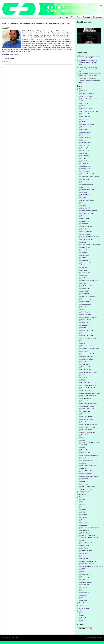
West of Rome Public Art (88, 471)
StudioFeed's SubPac (88, 409)
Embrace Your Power (87, 213)
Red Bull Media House (88, 356)
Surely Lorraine (86, 411)
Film (82, 540)
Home (61, 17)
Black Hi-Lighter (86, 137)
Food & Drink (85, 545)
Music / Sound (85, 574)
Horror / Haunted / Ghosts (89, 561)
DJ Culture (84, 523)
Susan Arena (85, 414)
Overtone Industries (87, 330)
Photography (85, 585)
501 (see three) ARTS (88, 96)
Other (81, 611)
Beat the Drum (86, 132)
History (83, 556)
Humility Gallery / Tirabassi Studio (91, 245)
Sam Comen (85, 377)
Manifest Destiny (86, 299)
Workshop (84, 600)
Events (83, 615)
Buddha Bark (85, 156)
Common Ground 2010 (88, 174)
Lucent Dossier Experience (89, 296)
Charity (83, 512)
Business (84, 507)
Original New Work (87, 582)
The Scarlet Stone (86, 430)
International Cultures (88, 564)
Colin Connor (85, 171)
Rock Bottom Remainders (89, 367)
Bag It (83, 122)
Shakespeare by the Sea (88, 385)
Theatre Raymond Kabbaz (89, 432)
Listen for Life (85, 288)
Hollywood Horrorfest (87, 239)
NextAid (84, 328)
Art (82, 502)
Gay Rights (84, 548)
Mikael (83, 309)
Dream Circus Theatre (88, 200)
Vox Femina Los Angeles (88, 466)
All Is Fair (84, 106)
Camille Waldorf (86, 161)
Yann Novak (85, 484)
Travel (83, 598)
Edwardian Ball (86, 208)
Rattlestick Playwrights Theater (90, 349)
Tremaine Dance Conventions (90, 455)
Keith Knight (85, 275)
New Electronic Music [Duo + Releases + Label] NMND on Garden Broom (90, 80)
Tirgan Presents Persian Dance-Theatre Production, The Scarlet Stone (88, 62)
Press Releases (86, 618)
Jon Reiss (84, 270)
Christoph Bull (85, 164)
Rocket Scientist (86, 369)
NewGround (85, 325)
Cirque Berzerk (86, 166)
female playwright (84, 492)
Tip (82, 621)
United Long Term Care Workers (91, 458)
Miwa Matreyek (86, 312)
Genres (81, 497)
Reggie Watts (85, 364)
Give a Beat (85, 224)
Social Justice (85, 587)
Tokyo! (83, 440)
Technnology (85, 592)
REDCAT (84, 362)
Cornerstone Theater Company (90, 177)
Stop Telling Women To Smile (90, 404)
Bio (82, 613)
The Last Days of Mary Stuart (90, 424)
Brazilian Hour (85, 150)
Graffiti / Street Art (86, 551)
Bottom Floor (85, 145)
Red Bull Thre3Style (87, 359)
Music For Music (86, 320)
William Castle (85, 481)
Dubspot (84, 205)
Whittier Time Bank (87, 473)
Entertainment (85, 530)
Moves (81, 606)
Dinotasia (84, 192)
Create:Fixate (85, 179)
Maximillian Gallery (87, 304)
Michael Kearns (86, 307)
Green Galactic (86, 229)
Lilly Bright (84, 283)
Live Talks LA (85, 291)
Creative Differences (87, 182)
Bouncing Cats (86, 148)
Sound (83, 590)
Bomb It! (84, 140)
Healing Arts (85, 553)
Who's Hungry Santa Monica (90, 476)
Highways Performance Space (90, 237)
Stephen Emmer (86, 398)
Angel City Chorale (87, 109)
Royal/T (84, 375)
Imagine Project (86, 247)
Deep (83, 187)
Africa (83, 499)
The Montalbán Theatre (88, 427)
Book (83, 504)
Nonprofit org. (85, 577)
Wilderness (84, 479)
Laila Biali (84, 278)
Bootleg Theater (86, 143)
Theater (84, 595)
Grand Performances (87, 226)
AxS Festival (85, 119)
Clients (81, 89)
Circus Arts (84, 515)
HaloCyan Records (87, 232)
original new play (84, 608)
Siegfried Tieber (86, 390)
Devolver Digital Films (88, 190)
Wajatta (83, 468)
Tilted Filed (84, 435)
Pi (82, 341)
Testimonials (97, 17)
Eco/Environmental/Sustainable (90, 528)
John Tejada (85, 268)
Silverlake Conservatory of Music (91, 393)
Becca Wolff (85, 135)
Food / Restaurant (86, 543)
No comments (9, 58)
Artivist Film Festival (87, 114)
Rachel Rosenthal (86, 346)
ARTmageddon (86, 116)
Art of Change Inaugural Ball (90, 111)
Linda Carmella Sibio (87, 286)
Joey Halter (85, 260)
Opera (83, 579)
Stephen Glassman (87, 401)
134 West (84, 91)
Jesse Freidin (85, 255)
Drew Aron (84, 203)
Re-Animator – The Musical (89, 354)
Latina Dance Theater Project (90, 281)
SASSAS (84, 380)
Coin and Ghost (86, 169)
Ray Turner (84, 351)
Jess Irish (84, 252)
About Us (70, 17)
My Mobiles (98, 638)
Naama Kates (85, 322)
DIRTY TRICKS (86, 195)
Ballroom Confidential (88, 124)
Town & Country (86, 450)
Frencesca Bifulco (86, 216)
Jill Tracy (84, 258)
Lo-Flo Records (86, 294)
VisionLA (84, 463)
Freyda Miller (85, 218)
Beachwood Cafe (86, 127)
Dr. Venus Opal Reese (86, 489)
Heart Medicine (86, 234)
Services (87, 17)
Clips (78, 17)
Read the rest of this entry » (11, 55)
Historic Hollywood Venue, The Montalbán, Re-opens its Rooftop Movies (89, 69)
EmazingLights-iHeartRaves (89, 211)
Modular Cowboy (86, 315)
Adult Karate (85, 103)
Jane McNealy (85, 250)
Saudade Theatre (86, 383)
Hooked (84, 242)
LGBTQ (84, 569)
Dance (83, 520)
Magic (83, 572)
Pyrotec (84, 343)
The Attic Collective (87, 417)
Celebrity (84, 509)
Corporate (84, 517)
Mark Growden (86, 301)
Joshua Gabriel (86, 273)
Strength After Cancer (88, 406)
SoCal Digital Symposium (89, 396)
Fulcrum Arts (85, 221)
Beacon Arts (85, 130)
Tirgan (83, 437)
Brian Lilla (84, 153)
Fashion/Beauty (86, 533)
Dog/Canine (85, 525)
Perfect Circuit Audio (87, 336)
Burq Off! (84, 158)
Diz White (84, 198)
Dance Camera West (87, 184)
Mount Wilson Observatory (89, 317)
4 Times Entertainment (88, 94)
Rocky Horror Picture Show (89, 372)
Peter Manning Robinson (88, 338)
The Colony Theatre (87, 419)
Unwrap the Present (87, 460)
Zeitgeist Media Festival (88, 487)
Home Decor (85, 558)
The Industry (85, 422)
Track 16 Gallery (86, 453)
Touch (83, 447)
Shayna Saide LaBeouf (88, 388)
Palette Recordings (87, 333)
